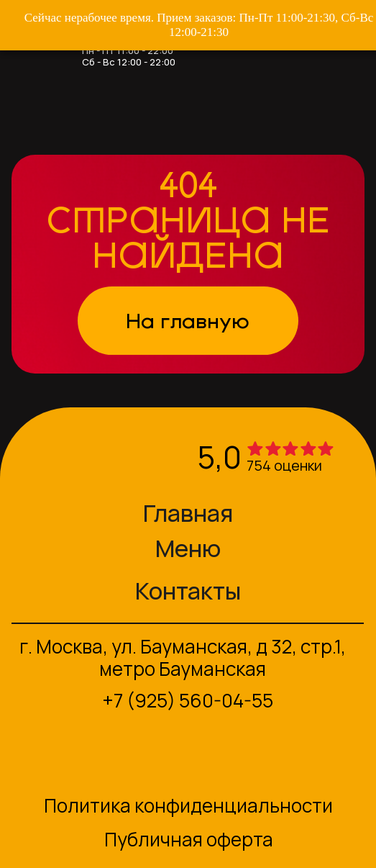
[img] (50, 458)
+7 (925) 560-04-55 (188, 700)
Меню (188, 548)
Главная (188, 513)
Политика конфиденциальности (188, 805)
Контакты (188, 591)
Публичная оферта (189, 839)
